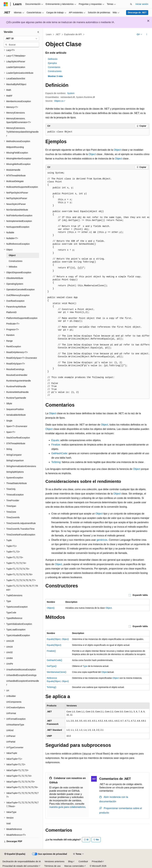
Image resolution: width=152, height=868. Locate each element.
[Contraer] (38, 32)
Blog (70, 861)
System (71, 93)
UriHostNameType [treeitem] (15, 725)
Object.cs (59, 101)
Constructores (55, 71)
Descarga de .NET (137, 12)
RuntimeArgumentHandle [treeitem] (18, 381)
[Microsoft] (6, 4)
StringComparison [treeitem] (15, 460)
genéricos (102, 540)
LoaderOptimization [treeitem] (16, 67)
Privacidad (97, 861)
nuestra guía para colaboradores (67, 807)
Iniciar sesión (142, 4)
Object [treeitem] (12, 255)
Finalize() (51, 651)
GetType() (52, 666)
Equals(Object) (54, 645)
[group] (97, 284)
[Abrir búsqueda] (131, 4)
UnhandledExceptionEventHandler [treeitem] (23, 683)
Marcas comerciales (74, 866)
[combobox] (21, 39)
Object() (51, 608)
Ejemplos (52, 63)
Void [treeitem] (8, 823)
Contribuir (83, 861)
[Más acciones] (147, 35)
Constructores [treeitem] (16, 261)
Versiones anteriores (54, 861)
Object (117, 150)
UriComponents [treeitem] (14, 702)
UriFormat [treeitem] (11, 713)
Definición (53, 59)
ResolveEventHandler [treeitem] (17, 375)
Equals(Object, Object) (58, 639)
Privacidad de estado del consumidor (20, 866)
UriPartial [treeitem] (11, 742)
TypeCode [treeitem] (11, 613)
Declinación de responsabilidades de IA (22, 861)
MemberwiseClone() (57, 672)
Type (85, 666)
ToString (56, 462)
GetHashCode (59, 453)
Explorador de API (73, 34)
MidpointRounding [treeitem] (15, 147)
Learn (49, 34)
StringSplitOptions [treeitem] (15, 472)
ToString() (52, 687)
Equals (55, 440)
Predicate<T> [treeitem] (13, 324)
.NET (58, 34)
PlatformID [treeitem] (11, 312)
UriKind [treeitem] (10, 730)
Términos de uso (52, 866)
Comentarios (54, 67)
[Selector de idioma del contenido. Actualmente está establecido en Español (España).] (15, 854)
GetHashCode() (54, 660)
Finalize (56, 445)
